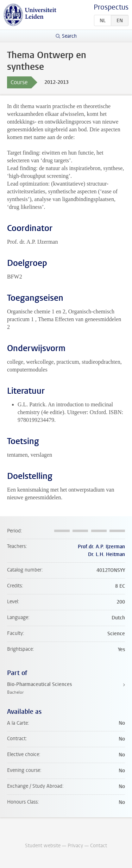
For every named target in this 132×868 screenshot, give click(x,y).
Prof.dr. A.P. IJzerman (101, 547)
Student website (43, 846)
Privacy (75, 846)
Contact (99, 846)
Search (69, 36)
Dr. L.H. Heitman (106, 554)
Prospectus (111, 7)
